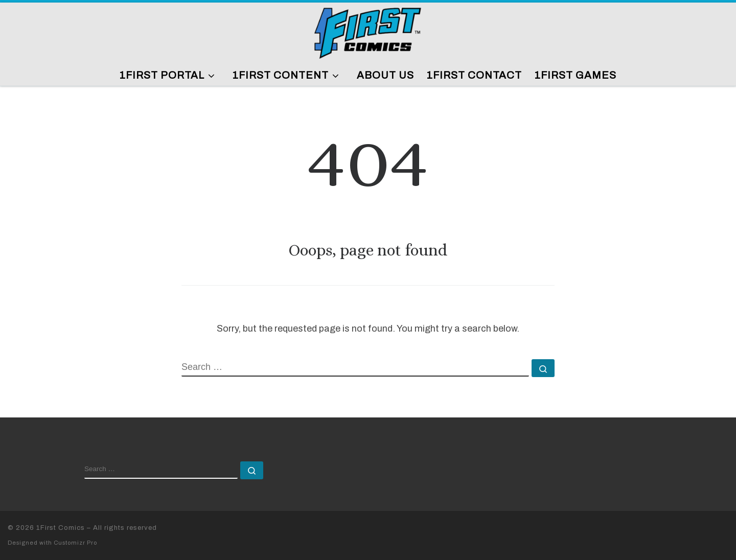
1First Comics (61, 528)
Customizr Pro (75, 543)
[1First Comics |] (368, 31)
